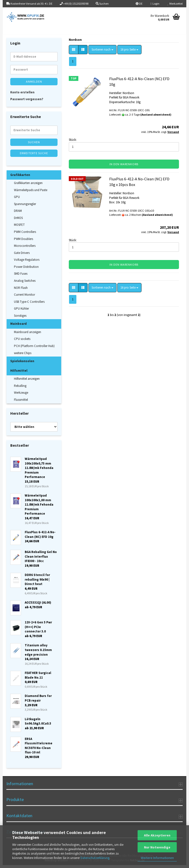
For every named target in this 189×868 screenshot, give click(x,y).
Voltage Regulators (27, 263)
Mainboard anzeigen (28, 335)
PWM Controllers (25, 234)
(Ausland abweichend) (156, 117)
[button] (139, 4)
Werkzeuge (21, 396)
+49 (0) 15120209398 (74, 4)
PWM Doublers (24, 242)
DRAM (18, 214)
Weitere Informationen (157, 858)
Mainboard (18, 327)
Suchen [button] (102, 4)
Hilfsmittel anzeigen (27, 382)
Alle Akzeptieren (157, 835)
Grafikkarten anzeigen (28, 186)
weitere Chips (23, 356)
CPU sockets (22, 342)
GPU (17, 200)
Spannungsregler (25, 207)
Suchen (34, 145)
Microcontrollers (25, 248)
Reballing (20, 388)
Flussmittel (21, 402)
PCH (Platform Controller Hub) (34, 349)
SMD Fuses (21, 277)
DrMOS (18, 221)
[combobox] (102, 52)
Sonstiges (20, 318)
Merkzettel (175, 4)
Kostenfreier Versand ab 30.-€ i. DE (29, 4)
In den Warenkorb (124, 167)
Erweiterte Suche (34, 156)
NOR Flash (21, 290)
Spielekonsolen (22, 364)
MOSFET (19, 228)
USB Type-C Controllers (29, 304)
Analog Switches (25, 283)
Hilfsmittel (19, 373)
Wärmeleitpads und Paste (31, 193)
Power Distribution (26, 269)
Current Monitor (24, 297)
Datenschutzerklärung (95, 858)
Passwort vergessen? (27, 102)
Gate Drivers (22, 255)
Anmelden (34, 84)
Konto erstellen (22, 95)
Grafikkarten (20, 178)
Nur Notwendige (157, 847)
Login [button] (155, 4)
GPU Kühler (21, 311)
